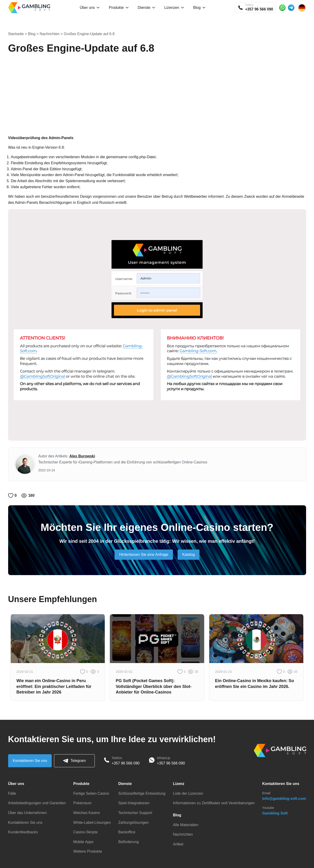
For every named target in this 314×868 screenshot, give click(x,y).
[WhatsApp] (152, 761)
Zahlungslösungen (133, 823)
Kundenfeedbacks (23, 832)
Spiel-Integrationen (134, 803)
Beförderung (128, 842)
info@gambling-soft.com (284, 799)
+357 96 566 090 (126, 763)
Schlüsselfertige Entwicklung (142, 793)
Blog (32, 34)
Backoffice (127, 832)
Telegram (74, 761)
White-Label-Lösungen (92, 823)
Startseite (16, 34)
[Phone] (107, 761)
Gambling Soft (275, 813)
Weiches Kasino (87, 813)
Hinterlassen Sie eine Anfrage (144, 555)
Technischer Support (135, 813)
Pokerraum (82, 803)
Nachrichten (50, 34)
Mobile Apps (83, 842)
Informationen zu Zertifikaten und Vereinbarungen (214, 803)
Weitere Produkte (88, 851)
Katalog (189, 555)
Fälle (12, 793)
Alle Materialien (186, 825)
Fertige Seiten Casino (91, 793)
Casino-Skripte (86, 832)
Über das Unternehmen (27, 813)
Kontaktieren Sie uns (30, 761)
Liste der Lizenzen (188, 793)
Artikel (178, 844)
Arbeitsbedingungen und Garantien (37, 803)
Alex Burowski (82, 456)
